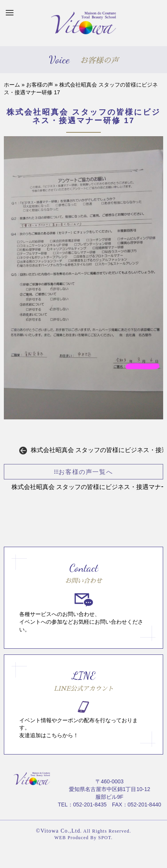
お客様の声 (40, 85)
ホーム (12, 85)
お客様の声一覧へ (83, 472)
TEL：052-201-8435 (82, 805)
